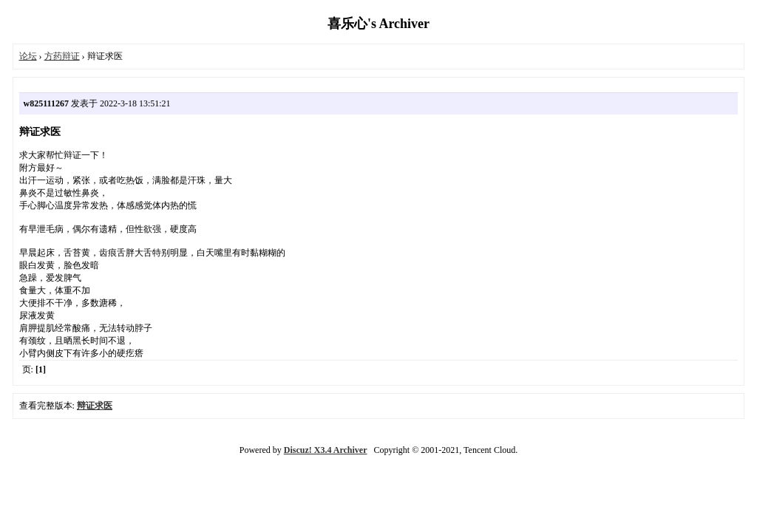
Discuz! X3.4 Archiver (326, 450)
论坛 (28, 56)
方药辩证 (62, 56)
